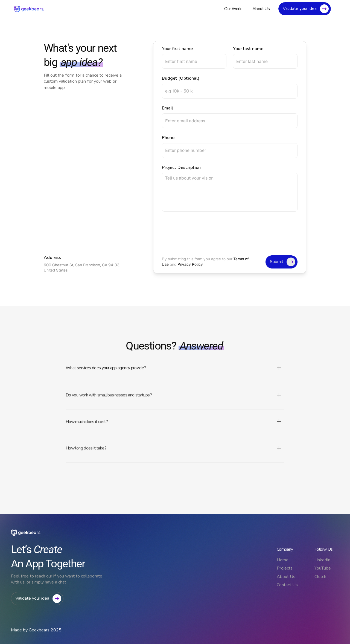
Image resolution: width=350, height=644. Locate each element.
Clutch (320, 577)
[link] (29, 9)
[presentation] (203, 233)
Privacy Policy (190, 264)
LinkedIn (322, 560)
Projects (285, 568)
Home (283, 560)
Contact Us (287, 585)
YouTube (323, 568)
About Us (286, 577)
